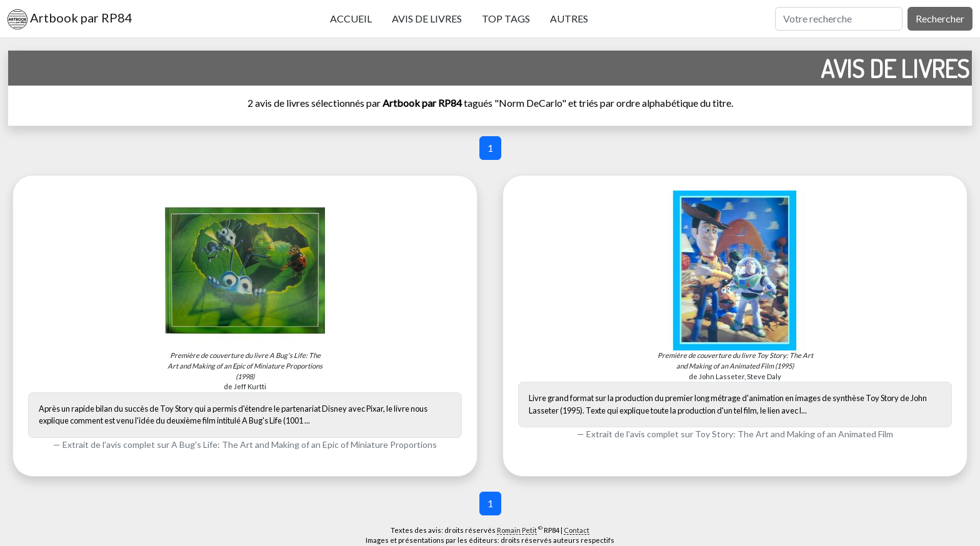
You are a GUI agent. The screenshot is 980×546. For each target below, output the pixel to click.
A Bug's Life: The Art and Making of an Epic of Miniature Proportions (304, 444)
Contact (577, 530)
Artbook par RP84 (70, 19)
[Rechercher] (839, 19)
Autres (569, 18)
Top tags (506, 18)
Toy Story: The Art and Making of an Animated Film (794, 434)
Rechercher (940, 18)
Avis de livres (427, 18)
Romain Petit (517, 530)
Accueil (351, 18)
